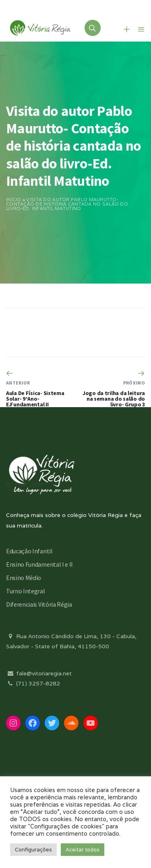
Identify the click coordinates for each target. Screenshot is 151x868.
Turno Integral (26, 591)
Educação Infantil (29, 551)
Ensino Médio (24, 578)
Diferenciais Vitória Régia (39, 604)
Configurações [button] (33, 850)
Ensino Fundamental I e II (39, 564)
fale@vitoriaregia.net (39, 673)
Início (14, 200)
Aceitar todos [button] (83, 850)
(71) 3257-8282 (33, 683)
